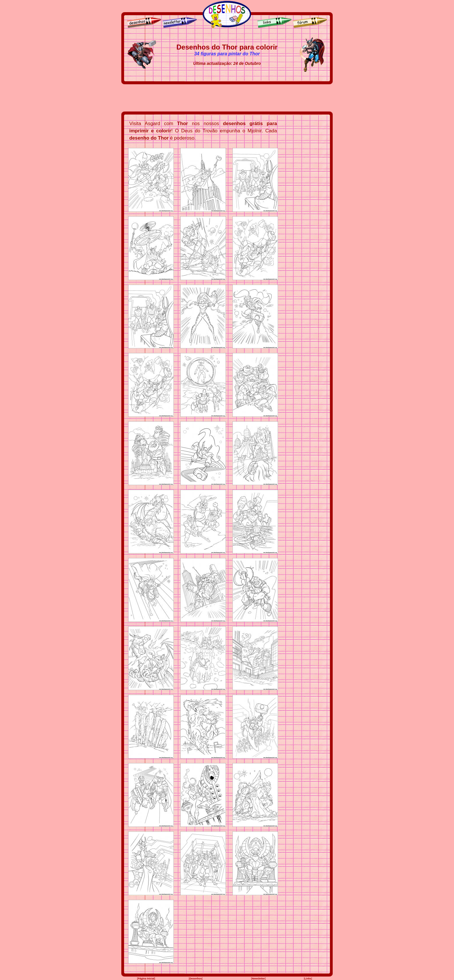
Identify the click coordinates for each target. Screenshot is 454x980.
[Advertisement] (227, 98)
